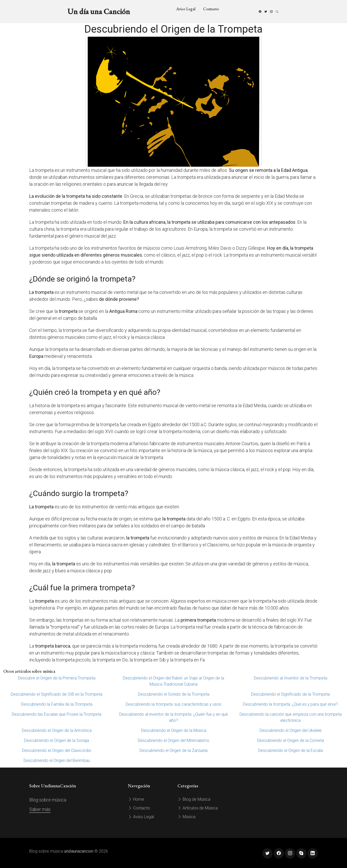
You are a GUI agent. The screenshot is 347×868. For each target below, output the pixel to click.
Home (136, 799)
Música (186, 817)
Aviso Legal (186, 9)
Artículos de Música (198, 808)
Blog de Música (194, 799)
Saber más (40, 809)
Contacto (211, 9)
